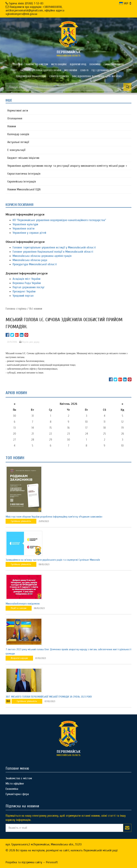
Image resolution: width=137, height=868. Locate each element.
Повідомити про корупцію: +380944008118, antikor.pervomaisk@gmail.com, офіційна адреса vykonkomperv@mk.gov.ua (35, 10)
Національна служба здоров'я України (41, 70)
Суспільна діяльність (21, 521)
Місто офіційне (59, 64)
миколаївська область (68, 53)
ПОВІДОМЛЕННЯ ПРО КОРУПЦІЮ (31, 76)
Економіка (95, 64)
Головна (18, 64)
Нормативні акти (18, 111)
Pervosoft (52, 862)
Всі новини (36, 309)
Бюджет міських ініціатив (23, 158)
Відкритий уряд (78, 64)
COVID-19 (84, 70)
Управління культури (25, 224)
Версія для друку (29, 342)
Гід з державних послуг (104, 70)
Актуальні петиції (18, 142)
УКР (124, 3)
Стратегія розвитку (59, 76)
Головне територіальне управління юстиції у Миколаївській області (54, 247)
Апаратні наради (19, 658)
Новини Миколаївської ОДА (24, 189)
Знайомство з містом (37, 64)
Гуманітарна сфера (114, 64)
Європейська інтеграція (22, 182)
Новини (12, 126)
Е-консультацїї (16, 150)
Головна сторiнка (16, 309)
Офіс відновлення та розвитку (88, 76)
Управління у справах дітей (29, 233)
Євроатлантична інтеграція (24, 174)
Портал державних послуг (29, 287)
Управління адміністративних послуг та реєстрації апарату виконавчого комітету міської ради (67, 166)
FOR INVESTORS (114, 76)
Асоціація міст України (26, 279)
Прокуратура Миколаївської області (35, 264)
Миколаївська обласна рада (30, 260)
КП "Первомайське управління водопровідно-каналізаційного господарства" (59, 220)
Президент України (24, 291)
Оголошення (15, 118)
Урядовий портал (23, 296)
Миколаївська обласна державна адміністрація (42, 256)
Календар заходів (18, 134)
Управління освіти (24, 229)
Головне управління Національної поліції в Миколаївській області (53, 252)
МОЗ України (71, 70)
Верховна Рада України (27, 283)
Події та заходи (19, 608)
